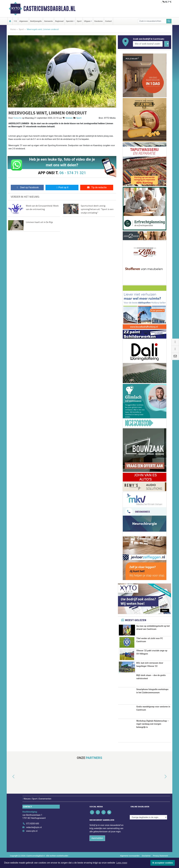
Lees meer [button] (122, 863)
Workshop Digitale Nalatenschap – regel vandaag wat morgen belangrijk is (152, 733)
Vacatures (99, 21)
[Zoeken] (169, 21)
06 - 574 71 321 (73, 173)
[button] (10, 785)
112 (15, 21)
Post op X (62, 187)
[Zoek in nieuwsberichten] (152, 21)
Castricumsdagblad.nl (49, 9)
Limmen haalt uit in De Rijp (39, 222)
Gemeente (48, 21)
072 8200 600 (33, 832)
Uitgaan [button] (87, 21)
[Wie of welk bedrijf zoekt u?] (148, 44)
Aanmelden (97, 847)
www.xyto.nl (32, 840)
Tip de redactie (97, 187)
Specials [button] (70, 21)
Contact (108, 21)
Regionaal (59, 21)
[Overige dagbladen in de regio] (148, 826)
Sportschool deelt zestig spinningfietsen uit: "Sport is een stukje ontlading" (97, 209)
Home (13, 29)
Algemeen (24, 21)
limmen (69, 118)
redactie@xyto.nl (34, 836)
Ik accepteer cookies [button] (163, 863)
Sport (79, 21)
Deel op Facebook (27, 187)
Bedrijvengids (36, 21)
